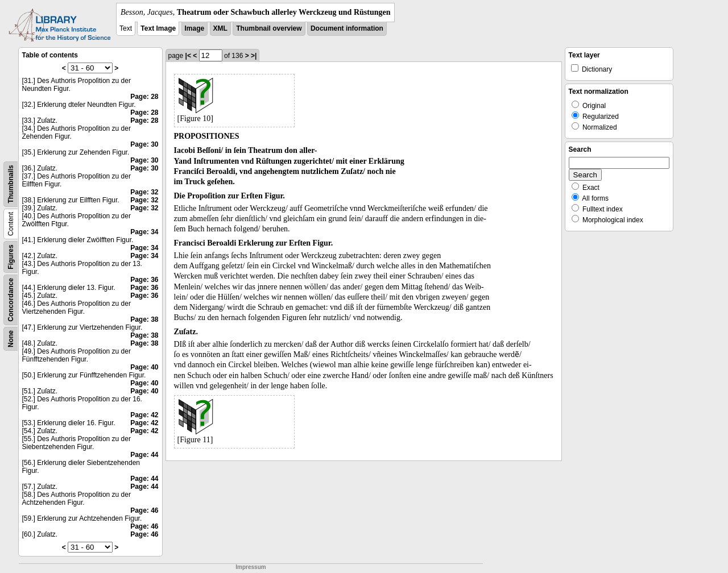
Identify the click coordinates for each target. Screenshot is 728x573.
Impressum (251, 567)
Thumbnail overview (269, 28)
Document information (347, 28)
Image (195, 28)
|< (188, 56)
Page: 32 (144, 192)
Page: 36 (144, 280)
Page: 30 (144, 144)
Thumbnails (11, 184)
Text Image (158, 28)
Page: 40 (144, 367)
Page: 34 (144, 232)
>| (254, 56)
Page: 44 (144, 455)
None (11, 339)
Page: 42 (144, 415)
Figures (11, 257)
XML (220, 28)
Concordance (11, 300)
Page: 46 (144, 510)
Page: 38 (144, 319)
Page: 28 (144, 97)
